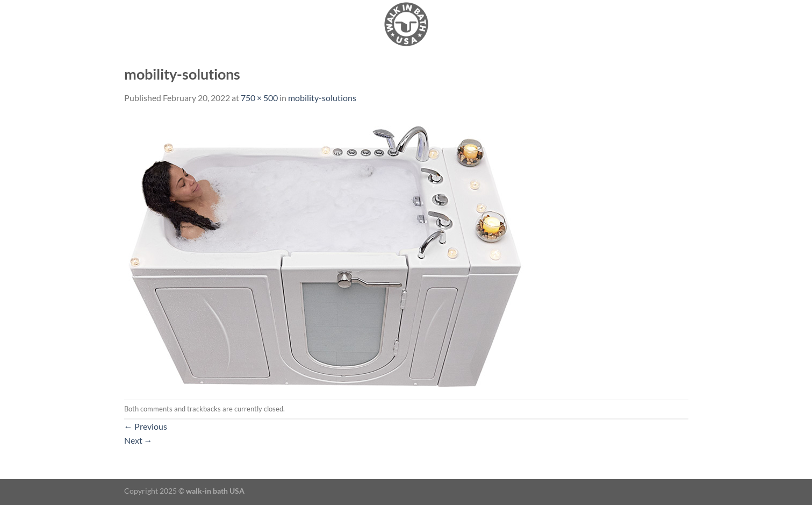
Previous (146, 426)
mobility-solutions (322, 98)
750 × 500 (259, 98)
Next (138, 440)
